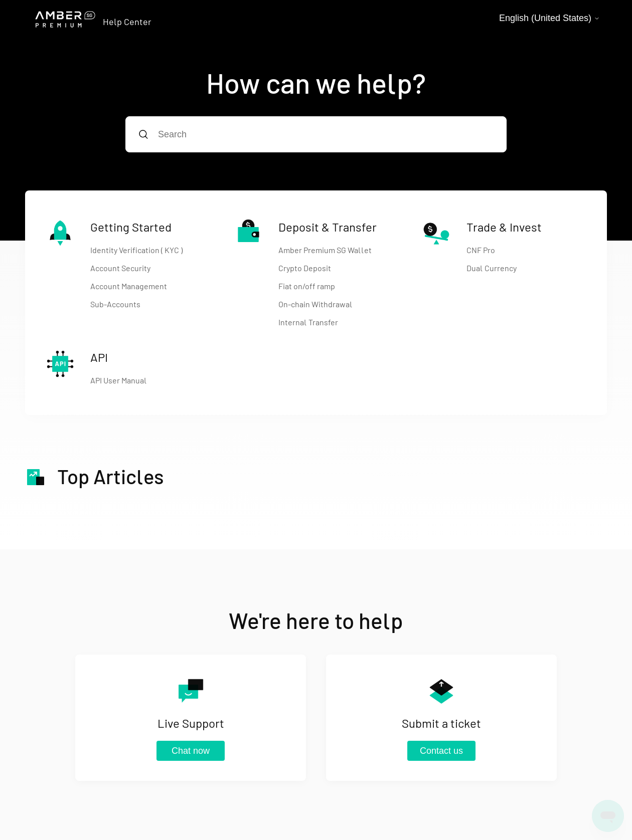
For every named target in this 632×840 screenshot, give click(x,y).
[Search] (316, 134)
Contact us (441, 751)
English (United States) (549, 18)
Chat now (191, 751)
